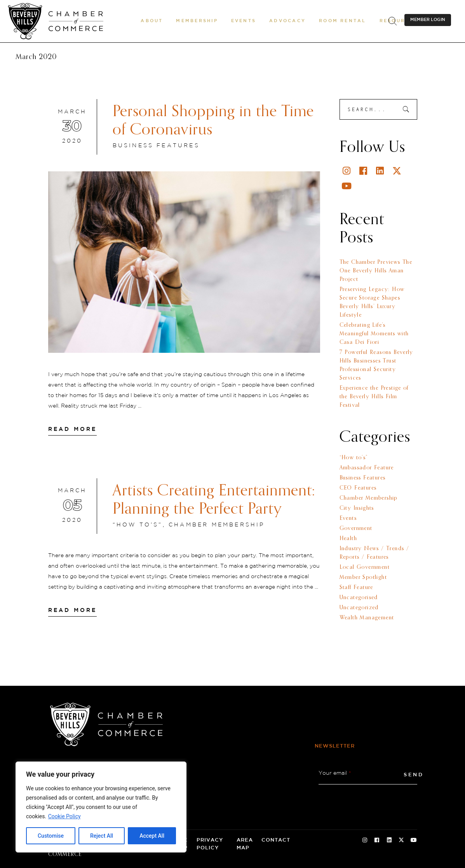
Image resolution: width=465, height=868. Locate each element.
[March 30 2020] (72, 127)
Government (356, 528)
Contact (276, 840)
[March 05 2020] (72, 506)
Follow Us (372, 148)
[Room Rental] (343, 21)
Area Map (245, 844)
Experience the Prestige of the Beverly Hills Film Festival (374, 397)
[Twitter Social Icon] (401, 840)
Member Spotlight (363, 577)
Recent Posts (362, 229)
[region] (101, 807)
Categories (375, 437)
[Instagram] (347, 171)
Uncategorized (359, 608)
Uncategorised (359, 598)
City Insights (357, 508)
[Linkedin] (381, 171)
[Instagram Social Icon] (365, 840)
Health (348, 539)
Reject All (102, 836)
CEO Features (358, 488)
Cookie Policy (64, 816)
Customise (51, 836)
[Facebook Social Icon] (377, 840)
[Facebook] (364, 171)
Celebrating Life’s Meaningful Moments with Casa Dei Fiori (374, 334)
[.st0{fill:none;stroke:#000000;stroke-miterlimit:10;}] (392, 21)
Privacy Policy (210, 844)
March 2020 (36, 57)
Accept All (152, 836)
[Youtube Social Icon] (414, 840)
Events (348, 518)
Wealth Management (367, 618)
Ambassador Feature (367, 468)
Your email (335, 773)
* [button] (350, 773)
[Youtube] (347, 186)
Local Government (365, 567)
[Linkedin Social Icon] (389, 840)
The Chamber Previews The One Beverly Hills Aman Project (376, 271)
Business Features (156, 146)
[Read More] (73, 429)
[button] (152, 21)
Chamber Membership (217, 525)
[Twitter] (397, 171)
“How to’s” (138, 525)
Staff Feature (356, 587)
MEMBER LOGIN (428, 20)
